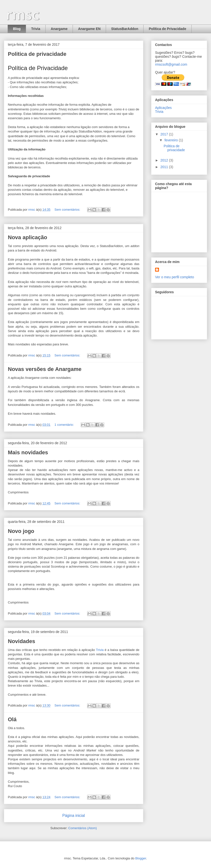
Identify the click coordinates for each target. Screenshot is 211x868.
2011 (165, 167)
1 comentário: (65, 425)
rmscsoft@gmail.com (171, 64)
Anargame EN (89, 29)
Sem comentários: (68, 210)
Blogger (141, 858)
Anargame (59, 29)
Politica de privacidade (37, 54)
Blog (17, 29)
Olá (12, 719)
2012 (165, 160)
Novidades (21, 641)
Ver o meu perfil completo (175, 277)
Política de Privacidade (167, 29)
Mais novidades (28, 452)
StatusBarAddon (125, 29)
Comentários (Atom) (82, 828)
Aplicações (163, 108)
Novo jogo (21, 531)
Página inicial (74, 816)
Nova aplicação (27, 237)
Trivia (36, 29)
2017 (165, 134)
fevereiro (171, 140)
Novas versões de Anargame (45, 369)
